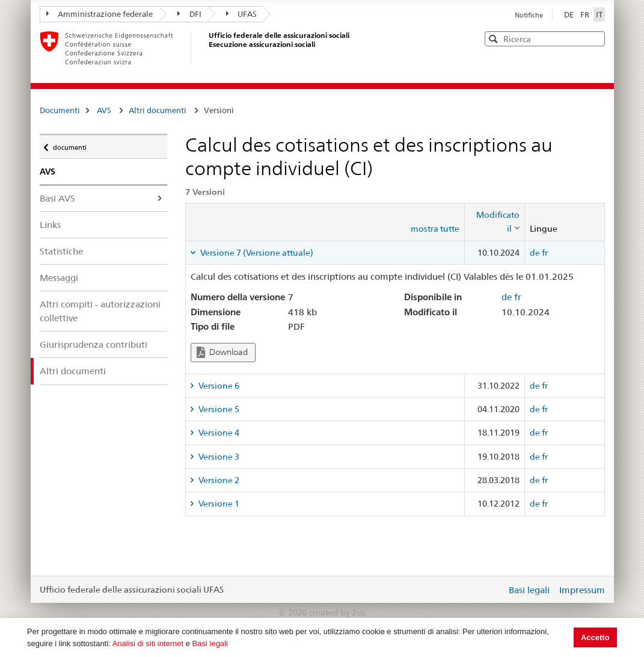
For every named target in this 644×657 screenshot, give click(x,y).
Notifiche (529, 15)
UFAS (242, 14)
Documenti (60, 110)
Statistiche (61, 251)
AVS (104, 110)
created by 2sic (338, 612)
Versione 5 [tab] (218, 409)
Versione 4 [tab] (218, 433)
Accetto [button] (595, 637)
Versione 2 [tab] (218, 480)
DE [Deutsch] (570, 14)
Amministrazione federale (100, 14)
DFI (189, 14)
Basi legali (210, 643)
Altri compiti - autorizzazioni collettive (100, 311)
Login (495, 590)
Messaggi (59, 278)
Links (50, 225)
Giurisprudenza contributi (94, 344)
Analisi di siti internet (148, 643)
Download (222, 352)
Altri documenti (158, 110)
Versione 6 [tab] (218, 386)
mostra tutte (435, 229)
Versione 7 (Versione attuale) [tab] (256, 253)
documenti (69, 144)
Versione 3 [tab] (218, 457)
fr (545, 253)
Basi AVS (57, 198)
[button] (595, 38)
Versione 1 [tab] (218, 504)
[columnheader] (495, 222)
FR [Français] (586, 14)
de (535, 253)
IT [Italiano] (599, 14)
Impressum (582, 590)
